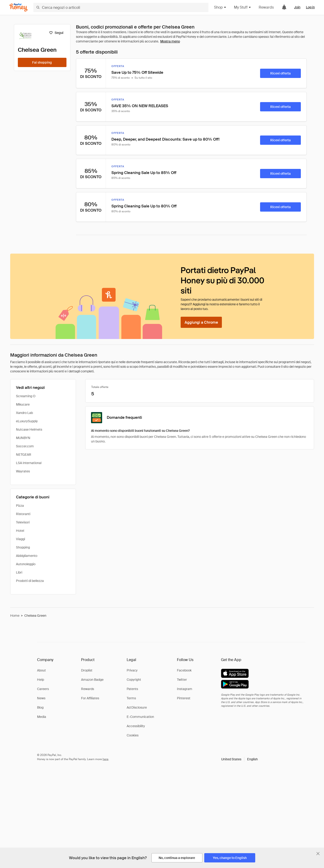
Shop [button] (220, 7)
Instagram (185, 689)
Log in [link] (310, 7)
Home (15, 616)
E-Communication (140, 717)
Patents (132, 689)
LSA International (29, 463)
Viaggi (20, 539)
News (41, 698)
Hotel (20, 531)
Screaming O (26, 396)
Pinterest (184, 698)
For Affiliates (90, 698)
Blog (40, 707)
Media (42, 717)
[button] (239, 759)
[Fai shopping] (42, 62)
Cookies (133, 735)
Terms (131, 698)
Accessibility (136, 726)
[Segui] (56, 33)
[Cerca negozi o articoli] (121, 7)
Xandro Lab (24, 413)
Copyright (134, 680)
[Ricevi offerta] (280, 73)
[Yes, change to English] (230, 858)
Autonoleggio (26, 564)
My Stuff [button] (243, 7)
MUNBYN (23, 438)
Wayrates (23, 471)
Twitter (182, 680)
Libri (19, 572)
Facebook (184, 670)
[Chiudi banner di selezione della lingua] (318, 854)
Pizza (20, 506)
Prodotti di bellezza (30, 581)
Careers (43, 689)
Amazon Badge (92, 680)
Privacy (132, 670)
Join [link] (297, 7)
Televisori (23, 522)
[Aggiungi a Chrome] (201, 322)
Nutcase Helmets (29, 429)
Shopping (23, 547)
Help (41, 680)
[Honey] (19, 8)
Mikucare (23, 404)
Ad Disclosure (137, 707)
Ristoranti (23, 514)
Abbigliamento (27, 556)
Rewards (266, 7)
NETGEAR (24, 455)
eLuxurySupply (27, 421)
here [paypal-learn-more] (105, 759)
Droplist (87, 670)
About (41, 670)
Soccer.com (25, 446)
